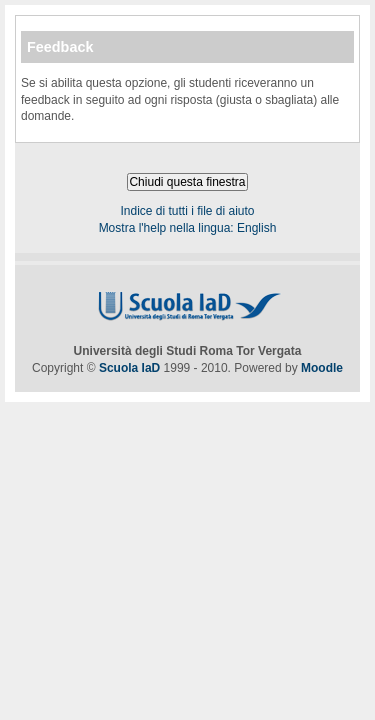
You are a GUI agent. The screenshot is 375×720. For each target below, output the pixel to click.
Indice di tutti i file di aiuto (187, 211)
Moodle (322, 368)
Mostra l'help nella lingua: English (188, 228)
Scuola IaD (129, 368)
